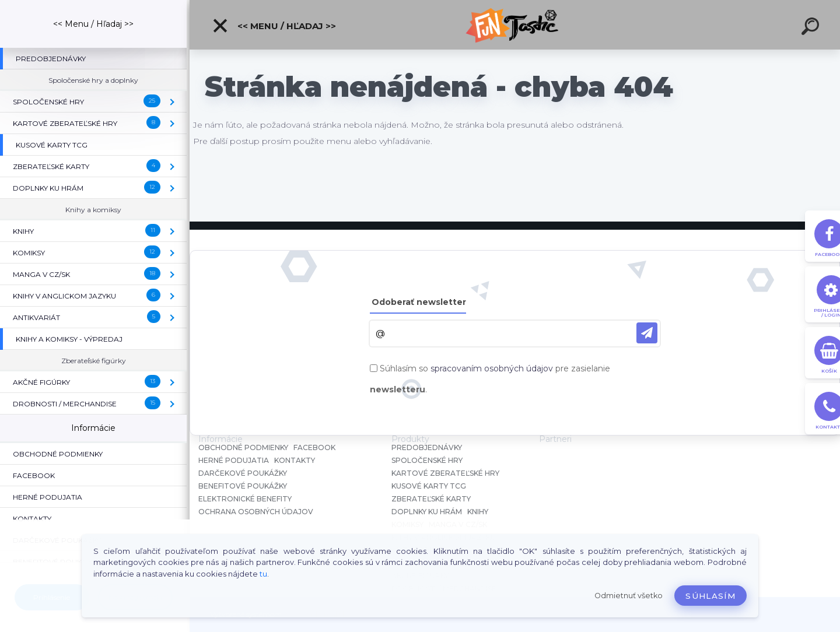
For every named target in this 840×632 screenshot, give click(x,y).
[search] (812, 28)
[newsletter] (647, 333)
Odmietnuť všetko (629, 596)
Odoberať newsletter (419, 302)
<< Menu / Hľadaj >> (274, 26)
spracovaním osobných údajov (492, 368)
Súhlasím (710, 596)
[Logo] (515, 25)
